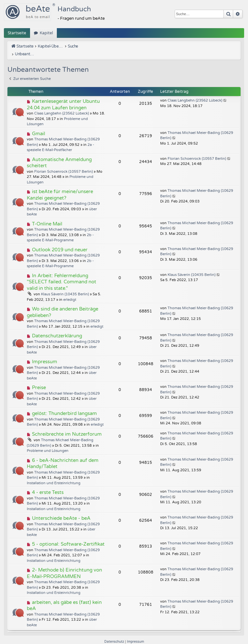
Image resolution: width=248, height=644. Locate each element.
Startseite (17, 33)
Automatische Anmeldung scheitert (59, 155)
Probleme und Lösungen (48, 443)
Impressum (45, 354)
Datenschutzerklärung (57, 328)
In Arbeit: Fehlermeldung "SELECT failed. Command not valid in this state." (62, 274)
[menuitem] (115, 634)
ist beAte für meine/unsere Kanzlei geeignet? (60, 187)
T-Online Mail (47, 216)
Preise (39, 380)
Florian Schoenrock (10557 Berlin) (63, 164)
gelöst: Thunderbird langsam (64, 406)
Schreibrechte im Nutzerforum (67, 426)
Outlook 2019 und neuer (60, 242)
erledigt (70, 292)
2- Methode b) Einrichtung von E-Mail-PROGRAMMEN (64, 565)
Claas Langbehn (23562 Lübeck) (62, 106)
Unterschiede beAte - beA (61, 510)
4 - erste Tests (48, 485)
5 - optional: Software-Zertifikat (68, 536)
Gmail (39, 126)
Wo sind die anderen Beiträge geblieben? (62, 304)
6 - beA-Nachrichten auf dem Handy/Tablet (63, 455)
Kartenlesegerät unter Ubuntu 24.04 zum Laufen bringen (63, 97)
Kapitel (46, 33)
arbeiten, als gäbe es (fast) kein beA (64, 597)
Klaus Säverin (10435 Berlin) (65, 286)
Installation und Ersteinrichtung (54, 475)
